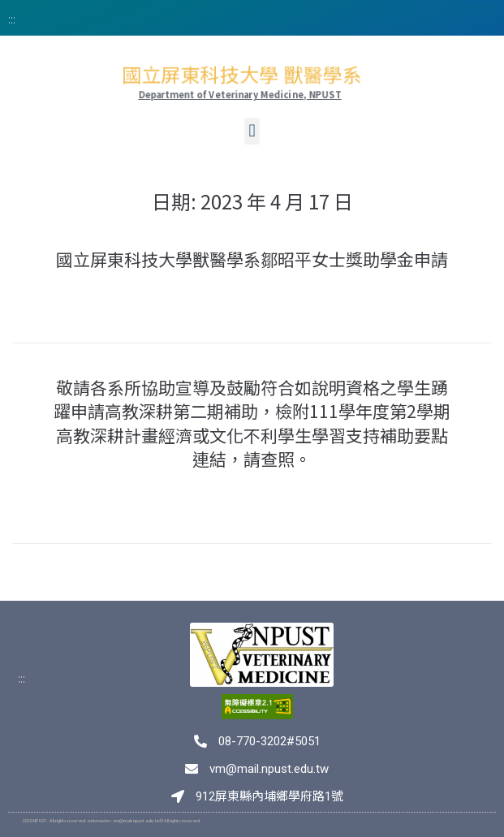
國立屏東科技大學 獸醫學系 (242, 76)
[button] (252, 136)
